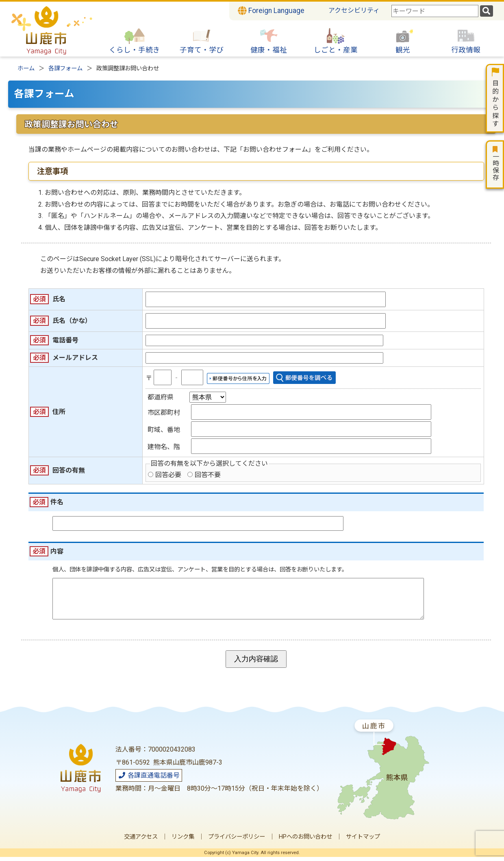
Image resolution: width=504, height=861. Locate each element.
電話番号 (65, 340)
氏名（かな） (72, 321)
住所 (59, 412)
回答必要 (168, 475)
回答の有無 (69, 470)
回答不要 (208, 475)
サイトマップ (363, 841)
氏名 (59, 299)
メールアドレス (75, 358)
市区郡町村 (164, 413)
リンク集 (183, 841)
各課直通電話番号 (149, 779)
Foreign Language (271, 11)
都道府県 (161, 397)
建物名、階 (164, 447)
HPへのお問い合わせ (305, 841)
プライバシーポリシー (237, 841)
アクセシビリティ (354, 10)
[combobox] (435, 11)
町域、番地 (164, 430)
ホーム (26, 69)
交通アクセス (141, 841)
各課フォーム (65, 69)
